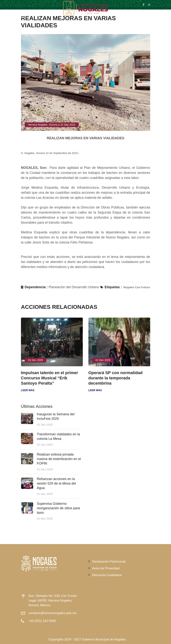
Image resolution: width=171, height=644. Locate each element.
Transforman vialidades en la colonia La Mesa (58, 436)
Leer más (28, 390)
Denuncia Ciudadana (107, 575)
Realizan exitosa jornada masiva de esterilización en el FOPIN (59, 459)
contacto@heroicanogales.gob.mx (53, 613)
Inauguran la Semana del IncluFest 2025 (56, 416)
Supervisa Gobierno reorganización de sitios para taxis (58, 508)
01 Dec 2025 (36, 360)
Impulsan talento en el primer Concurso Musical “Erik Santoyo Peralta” (50, 378)
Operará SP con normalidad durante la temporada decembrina (115, 378)
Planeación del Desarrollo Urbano (74, 287)
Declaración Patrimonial (109, 561)
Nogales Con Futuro (137, 287)
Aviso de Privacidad (106, 568)
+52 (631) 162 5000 (42, 621)
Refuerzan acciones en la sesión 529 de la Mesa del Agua (56, 483)
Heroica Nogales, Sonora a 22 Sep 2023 (52, 125)
